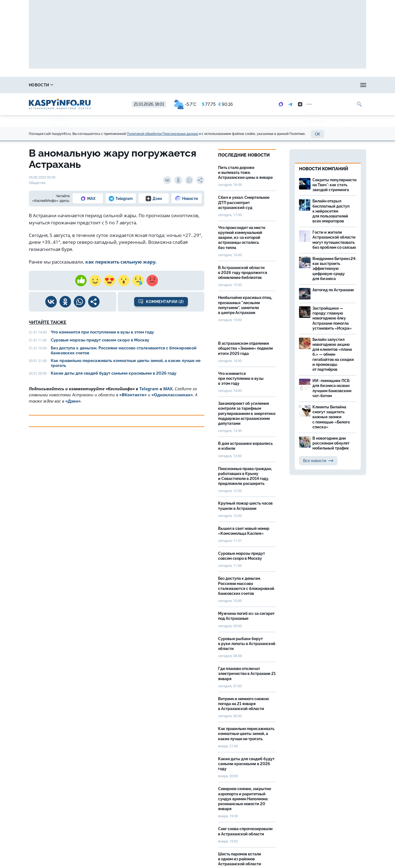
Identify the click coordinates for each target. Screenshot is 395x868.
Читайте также (48, 322)
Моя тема (339, 85)
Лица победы (119, 85)
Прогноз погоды (210, 85)
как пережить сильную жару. (122, 262)
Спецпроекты (255, 85)
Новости (41, 85)
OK (318, 134)
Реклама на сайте (299, 85)
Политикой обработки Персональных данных (162, 134)
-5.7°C (185, 104)
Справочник (79, 85)
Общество (60, 125)
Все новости (318, 461)
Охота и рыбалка (163, 85)
